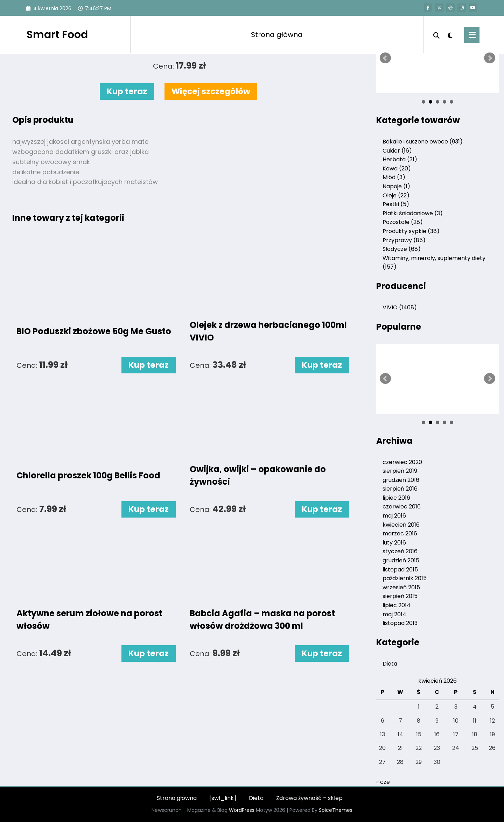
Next (490, 58)
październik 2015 (405, 578)
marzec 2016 (400, 533)
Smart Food (57, 35)
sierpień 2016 (400, 489)
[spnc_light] (450, 35)
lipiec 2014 (397, 605)
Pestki (396, 204)
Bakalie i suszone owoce (423, 142)
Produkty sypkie (411, 231)
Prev (385, 58)
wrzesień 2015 (401, 587)
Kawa (397, 168)
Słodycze (402, 249)
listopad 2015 (400, 570)
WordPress (242, 810)
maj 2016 (394, 516)
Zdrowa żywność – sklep (309, 798)
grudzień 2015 (401, 560)
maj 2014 (394, 614)
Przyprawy (404, 240)
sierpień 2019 (400, 471)
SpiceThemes (336, 810)
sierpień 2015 (400, 596)
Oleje (396, 195)
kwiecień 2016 (401, 525)
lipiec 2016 (396, 498)
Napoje (396, 186)
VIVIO (400, 307)
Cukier (397, 151)
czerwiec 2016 (402, 507)
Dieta (390, 664)
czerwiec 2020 (402, 462)
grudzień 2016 (401, 480)
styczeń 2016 (400, 551)
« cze (383, 782)
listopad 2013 (400, 623)
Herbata (400, 159)
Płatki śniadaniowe (413, 213)
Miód (394, 177)
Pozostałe (403, 222)
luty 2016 (394, 543)
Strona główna (277, 35)
